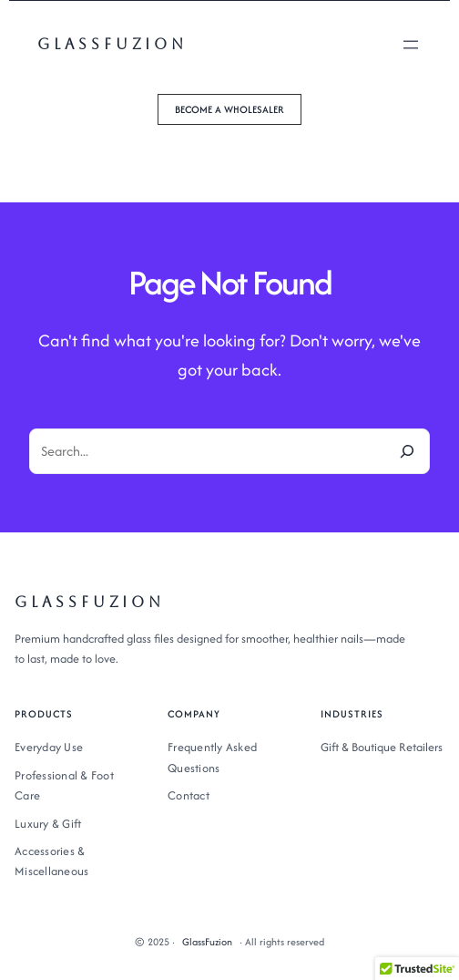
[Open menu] (411, 45)
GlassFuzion (112, 44)
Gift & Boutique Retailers (382, 747)
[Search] (407, 451)
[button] (229, 109)
